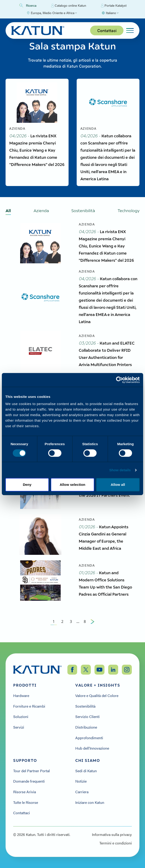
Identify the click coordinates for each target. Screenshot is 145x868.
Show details (120, 470)
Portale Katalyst (114, 6)
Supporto (25, 760)
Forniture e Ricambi (29, 706)
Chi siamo (88, 760)
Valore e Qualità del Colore (97, 696)
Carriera (82, 792)
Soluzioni (21, 717)
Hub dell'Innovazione (92, 748)
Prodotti (25, 685)
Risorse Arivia (25, 792)
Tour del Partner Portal (32, 771)
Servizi (19, 727)
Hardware (21, 696)
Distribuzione (86, 727)
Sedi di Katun (86, 771)
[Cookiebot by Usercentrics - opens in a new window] (119, 380)
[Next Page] (92, 624)
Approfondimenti (89, 738)
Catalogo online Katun (69, 6)
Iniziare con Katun (90, 802)
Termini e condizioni (116, 843)
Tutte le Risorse (26, 802)
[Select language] (110, 13)
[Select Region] (52, 13)
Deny (27, 485)
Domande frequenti (29, 781)
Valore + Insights (98, 685)
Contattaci (107, 30)
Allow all (118, 485)
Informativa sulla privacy (112, 835)
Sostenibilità (85, 706)
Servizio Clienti (87, 717)
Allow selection (73, 485)
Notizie (81, 781)
